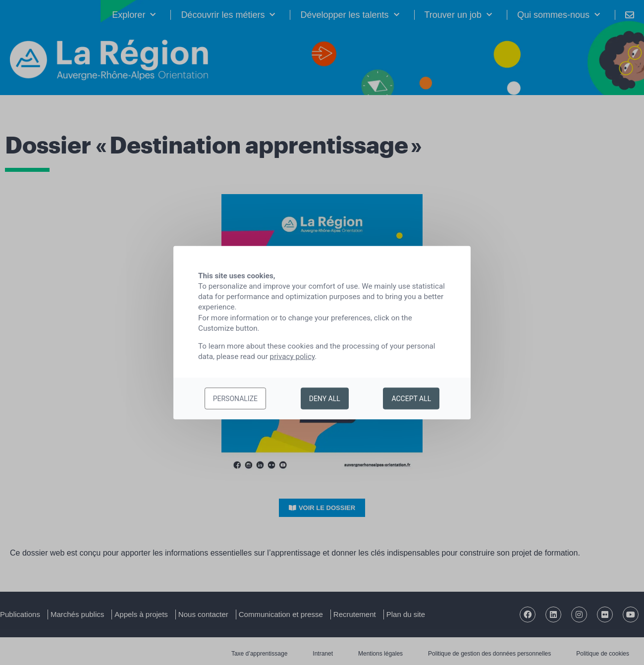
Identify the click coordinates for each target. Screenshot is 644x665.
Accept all (411, 399)
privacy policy (293, 357)
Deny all (325, 399)
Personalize (235, 399)
